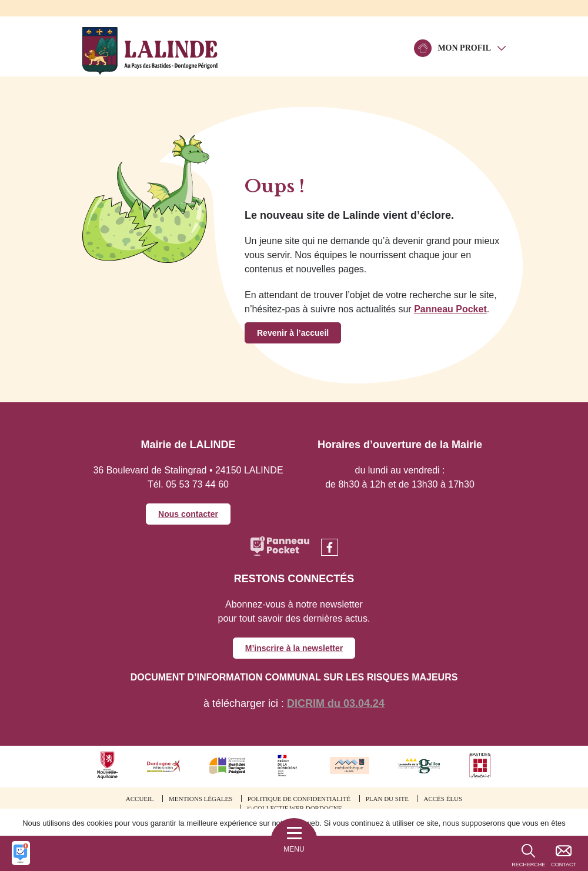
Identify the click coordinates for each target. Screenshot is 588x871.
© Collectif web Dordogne (295, 808)
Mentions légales (201, 799)
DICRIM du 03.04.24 (336, 703)
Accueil (140, 799)
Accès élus (443, 799)
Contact (564, 865)
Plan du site (387, 799)
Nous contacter (188, 514)
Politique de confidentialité (299, 799)
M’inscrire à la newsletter (294, 648)
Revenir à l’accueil (293, 333)
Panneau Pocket (450, 309)
